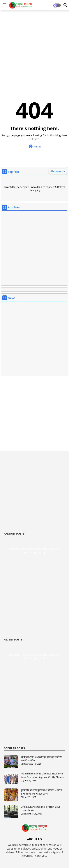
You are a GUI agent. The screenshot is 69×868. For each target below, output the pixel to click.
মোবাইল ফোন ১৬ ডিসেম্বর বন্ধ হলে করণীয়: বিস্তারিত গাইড (41, 759)
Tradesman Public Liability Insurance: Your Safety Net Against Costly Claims (42, 775)
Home (35, 146)
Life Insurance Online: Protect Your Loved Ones (40, 808)
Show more (58, 171)
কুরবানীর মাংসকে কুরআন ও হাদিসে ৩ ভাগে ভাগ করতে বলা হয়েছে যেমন (41, 792)
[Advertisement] (34, 49)
